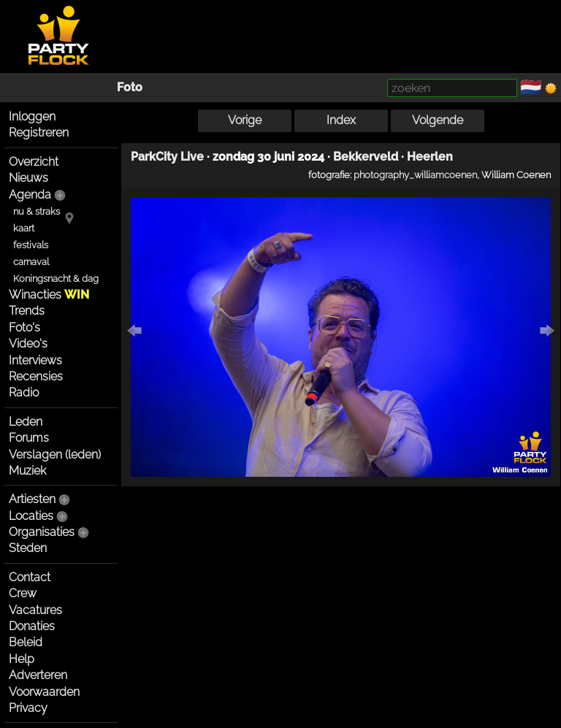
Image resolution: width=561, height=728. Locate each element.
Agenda (30, 195)
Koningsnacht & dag (56, 279)
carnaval (31, 262)
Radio (24, 392)
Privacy (28, 708)
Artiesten (32, 499)
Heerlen (430, 157)
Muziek (27, 471)
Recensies (36, 376)
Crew (23, 593)
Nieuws (28, 178)
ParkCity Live (167, 157)
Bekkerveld (366, 157)
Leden (26, 422)
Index (341, 120)
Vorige (245, 120)
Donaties (32, 626)
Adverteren (38, 675)
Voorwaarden (44, 692)
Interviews (35, 360)
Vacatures (35, 610)
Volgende (438, 120)
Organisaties (42, 532)
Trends (27, 311)
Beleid (26, 642)
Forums (29, 438)
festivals (31, 245)
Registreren (39, 133)
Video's (28, 344)
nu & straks (37, 211)
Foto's (24, 327)
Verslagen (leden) (55, 455)
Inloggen (32, 116)
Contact (30, 577)
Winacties (49, 295)
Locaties (31, 516)
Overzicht (34, 162)
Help (22, 659)
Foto (130, 87)
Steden (28, 548)
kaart (24, 228)
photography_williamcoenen (415, 175)
